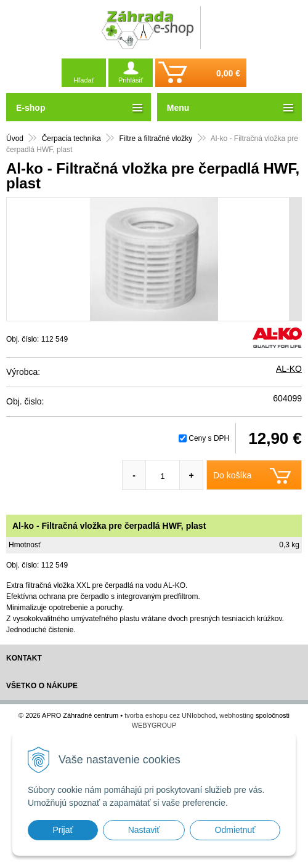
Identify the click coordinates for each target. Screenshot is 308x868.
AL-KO (289, 369)
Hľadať (84, 80)
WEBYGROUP (154, 725)
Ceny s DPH (209, 438)
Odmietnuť (235, 830)
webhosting (237, 715)
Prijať (63, 830)
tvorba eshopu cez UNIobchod (170, 715)
